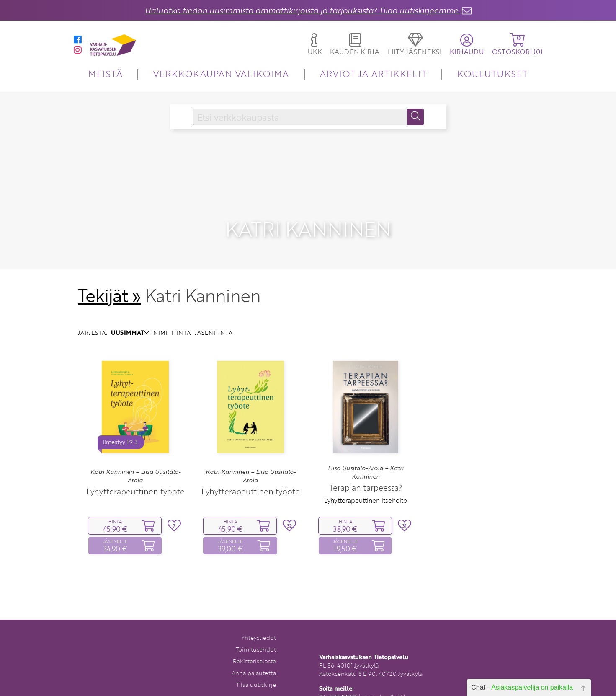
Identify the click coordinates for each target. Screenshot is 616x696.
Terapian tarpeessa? (366, 471)
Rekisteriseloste (254, 644)
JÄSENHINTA (214, 316)
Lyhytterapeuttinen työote (135, 475)
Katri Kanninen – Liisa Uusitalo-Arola (135, 459)
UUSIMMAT (130, 316)
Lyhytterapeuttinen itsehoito (366, 484)
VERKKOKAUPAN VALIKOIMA (221, 74)
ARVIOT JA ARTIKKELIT (373, 74)
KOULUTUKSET (492, 74)
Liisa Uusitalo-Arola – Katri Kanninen (366, 455)
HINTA (181, 316)
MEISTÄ (105, 74)
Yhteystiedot (259, 621)
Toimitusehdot (256, 633)
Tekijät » (110, 279)
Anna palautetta (254, 656)
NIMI (160, 316)
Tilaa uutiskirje (256, 668)
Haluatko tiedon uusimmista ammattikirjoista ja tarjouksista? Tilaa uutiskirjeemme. (302, 10)
